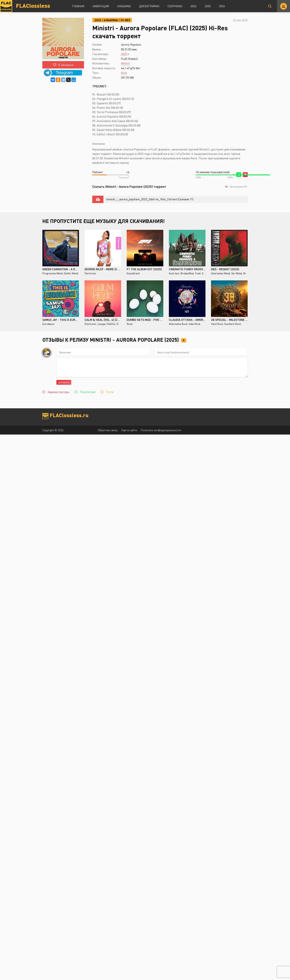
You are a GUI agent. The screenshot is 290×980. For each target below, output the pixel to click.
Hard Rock (217, 324)
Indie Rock (194, 324)
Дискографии (149, 6)
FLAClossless (33, 5)
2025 (208, 6)
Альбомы (124, 6)
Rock (124, 73)
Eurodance (48, 324)
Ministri (125, 63)
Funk (198, 273)
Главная (78, 6)
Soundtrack (133, 273)
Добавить (64, 382)
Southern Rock (233, 324)
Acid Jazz (174, 273)
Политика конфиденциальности (161, 430)
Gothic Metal (71, 273)
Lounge (101, 324)
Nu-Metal (237, 273)
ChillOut (111, 324)
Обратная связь (108, 430)
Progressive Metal (53, 273)
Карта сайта (129, 430)
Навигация (101, 6)
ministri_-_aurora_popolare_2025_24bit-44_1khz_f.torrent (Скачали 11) (150, 199)
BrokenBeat (187, 273)
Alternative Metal (221, 273)
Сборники (175, 6)
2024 (193, 6)
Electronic (90, 273)
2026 (222, 6)
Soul (204, 273)
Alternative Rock (178, 324)
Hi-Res (125, 20)
